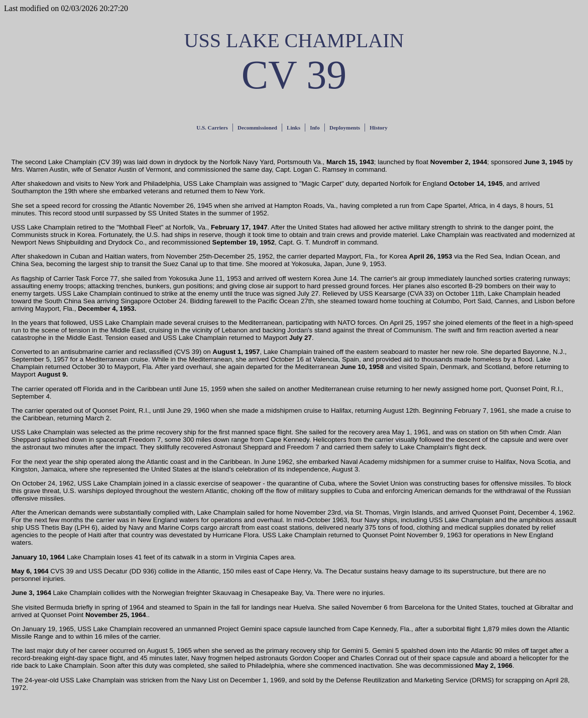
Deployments (345, 128)
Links (293, 128)
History (378, 128)
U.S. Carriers (212, 128)
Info (315, 128)
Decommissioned (257, 128)
